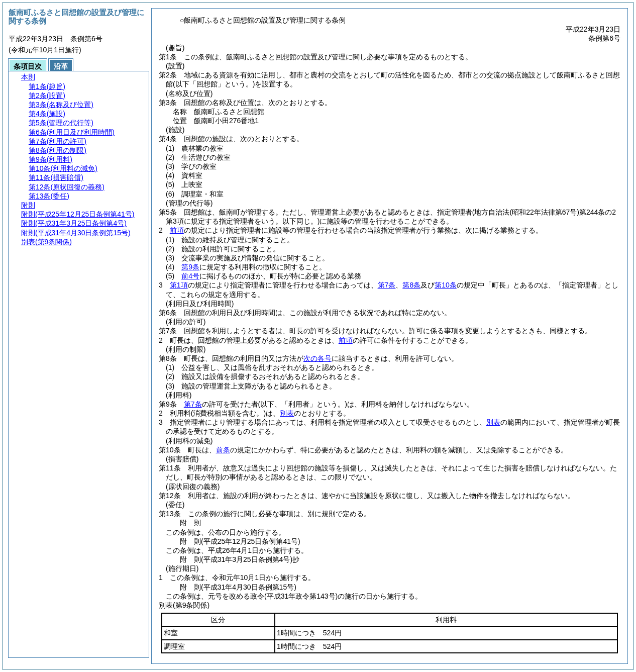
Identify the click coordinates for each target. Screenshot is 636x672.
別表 (287, 413)
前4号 (190, 276)
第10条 (446, 285)
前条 (223, 450)
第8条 (411, 285)
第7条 (387, 285)
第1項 (179, 285)
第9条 (190, 267)
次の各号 (317, 358)
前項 (177, 230)
